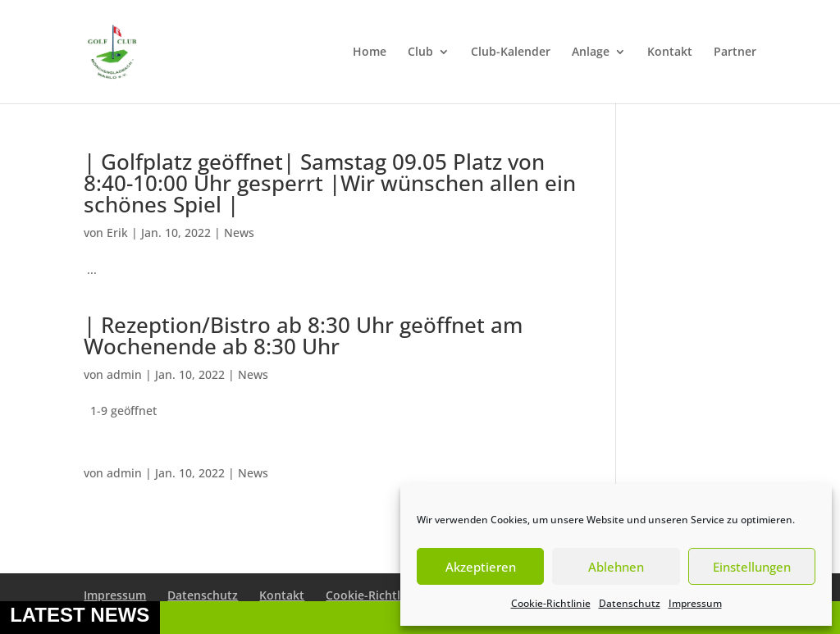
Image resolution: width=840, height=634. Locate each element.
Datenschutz (630, 603)
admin (124, 374)
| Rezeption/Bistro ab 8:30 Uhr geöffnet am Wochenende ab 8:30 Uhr (303, 335)
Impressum (695, 603)
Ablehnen (616, 567)
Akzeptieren (481, 567)
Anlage (591, 52)
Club (420, 52)
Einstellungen (752, 567)
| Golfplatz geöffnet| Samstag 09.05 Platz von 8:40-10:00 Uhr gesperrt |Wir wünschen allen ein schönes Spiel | (330, 183)
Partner (735, 52)
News (239, 233)
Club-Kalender (511, 52)
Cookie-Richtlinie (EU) (386, 595)
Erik (117, 233)
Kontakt (670, 52)
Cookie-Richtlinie (551, 603)
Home (370, 52)
